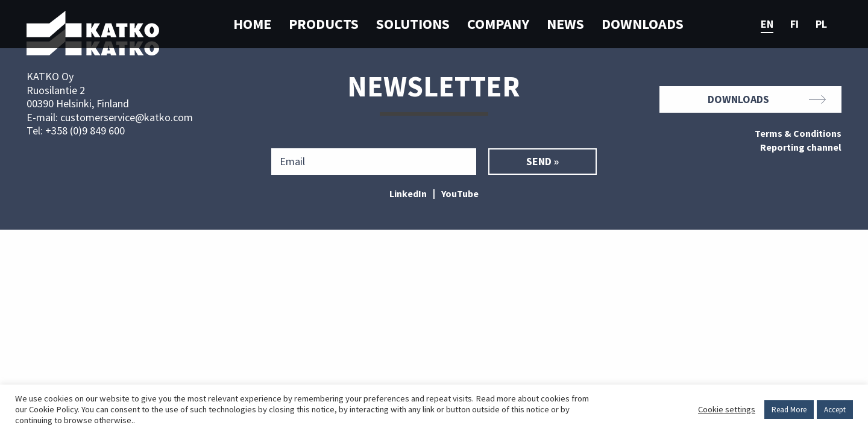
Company (498, 24)
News (565, 24)
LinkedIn (408, 194)
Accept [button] (835, 410)
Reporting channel (801, 148)
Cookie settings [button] (727, 409)
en (767, 24)
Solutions (413, 24)
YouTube (460, 194)
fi (794, 24)
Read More (789, 410)
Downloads (643, 24)
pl (821, 24)
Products (324, 24)
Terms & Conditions (798, 134)
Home (252, 24)
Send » (542, 162)
